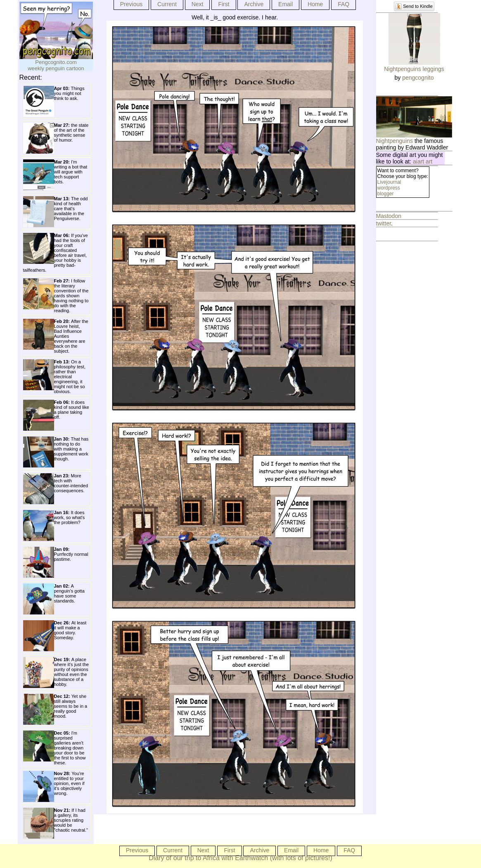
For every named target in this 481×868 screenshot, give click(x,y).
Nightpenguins (395, 141)
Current (167, 4)
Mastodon (389, 216)
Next (198, 4)
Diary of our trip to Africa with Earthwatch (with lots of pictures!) (240, 858)
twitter (384, 223)
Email (286, 4)
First (224, 4)
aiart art (423, 161)
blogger (386, 194)
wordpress (389, 188)
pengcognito (418, 78)
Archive (254, 4)
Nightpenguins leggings (414, 69)
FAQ (344, 4)
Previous (131, 4)
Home (315, 4)
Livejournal (389, 182)
